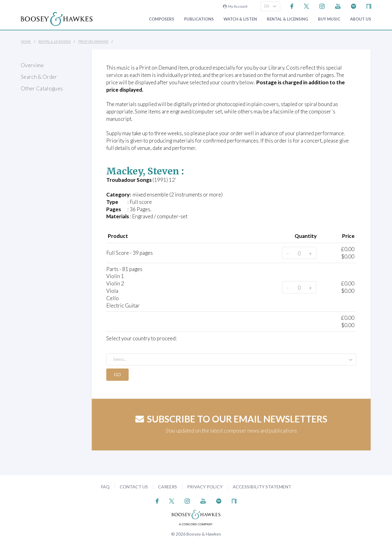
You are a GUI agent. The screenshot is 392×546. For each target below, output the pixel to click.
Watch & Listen (240, 19)
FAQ (105, 487)
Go (118, 374)
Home (26, 41)
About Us (361, 19)
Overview (32, 65)
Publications (199, 19)
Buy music (329, 19)
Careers (168, 487)
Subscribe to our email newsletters (231, 419)
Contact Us (134, 487)
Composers (162, 19)
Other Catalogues (42, 88)
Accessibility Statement (262, 487)
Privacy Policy (205, 487)
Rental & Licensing (287, 19)
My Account (235, 6)
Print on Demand (93, 41)
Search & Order (39, 77)
